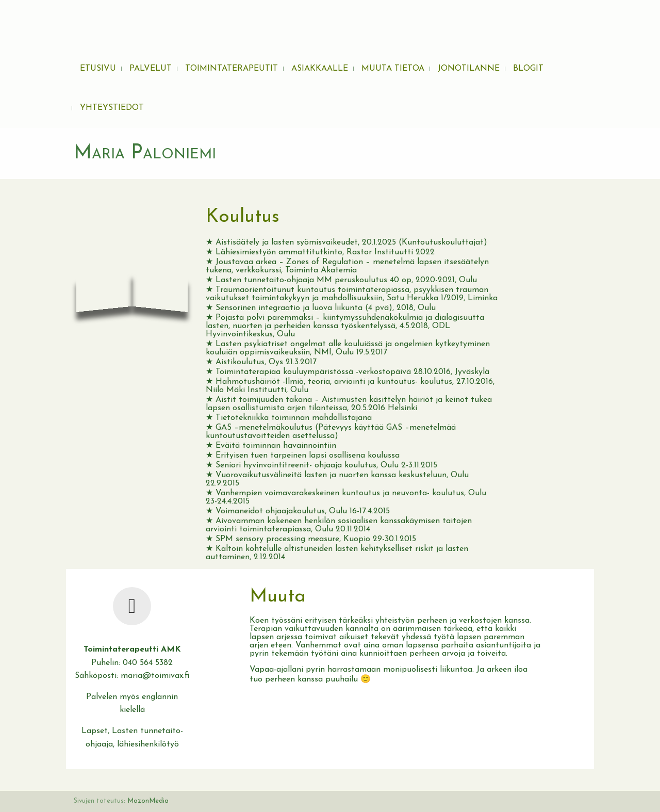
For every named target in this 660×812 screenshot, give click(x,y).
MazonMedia (148, 801)
